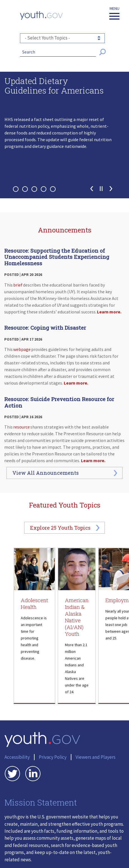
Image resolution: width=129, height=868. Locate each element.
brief (18, 285)
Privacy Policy (53, 757)
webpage (22, 349)
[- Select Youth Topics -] (62, 38)
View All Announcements (46, 473)
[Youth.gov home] (41, 16)
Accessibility (17, 757)
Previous (92, 189)
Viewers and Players (96, 757)
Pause (101, 189)
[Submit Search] (103, 52)
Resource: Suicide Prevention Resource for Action (59, 402)
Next (111, 189)
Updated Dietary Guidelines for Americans (54, 86)
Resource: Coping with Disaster (45, 328)
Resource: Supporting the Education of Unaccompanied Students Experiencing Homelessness (57, 257)
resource (21, 427)
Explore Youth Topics (60, 528)
